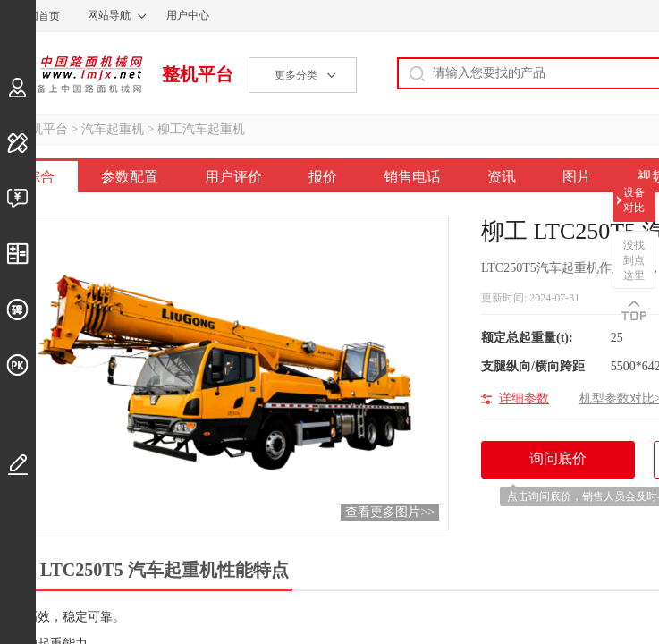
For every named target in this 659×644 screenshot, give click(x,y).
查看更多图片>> (390, 512)
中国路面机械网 (71, 74)
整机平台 (198, 74)
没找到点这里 (634, 260)
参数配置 (130, 177)
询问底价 (567, 465)
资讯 (502, 177)
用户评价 (233, 177)
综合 (40, 177)
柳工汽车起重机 (201, 129)
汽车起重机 (113, 129)
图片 (577, 177)
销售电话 (412, 177)
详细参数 (524, 398)
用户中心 (188, 15)
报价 (323, 177)
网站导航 (109, 15)
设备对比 (634, 200)
